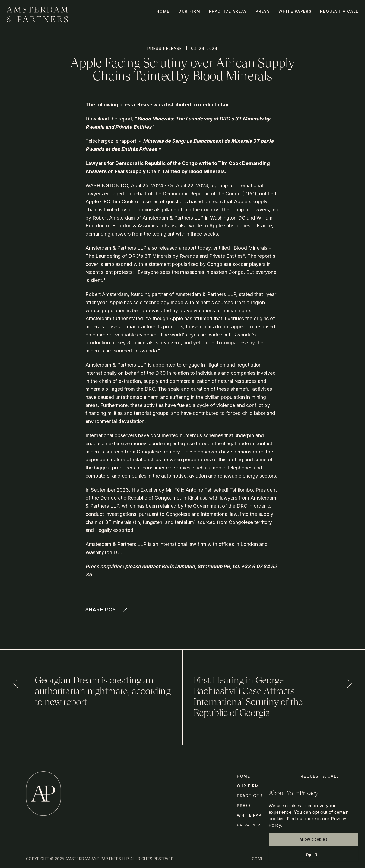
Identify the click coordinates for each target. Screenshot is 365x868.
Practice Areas (228, 11)
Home (163, 11)
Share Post (107, 610)
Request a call (339, 11)
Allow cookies (314, 839)
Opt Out (314, 855)
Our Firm (189, 11)
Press (263, 11)
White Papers (295, 11)
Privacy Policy (256, 825)
